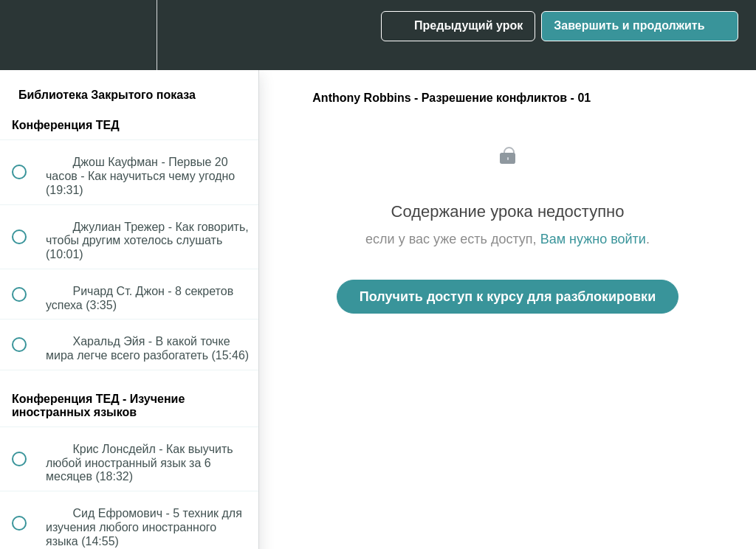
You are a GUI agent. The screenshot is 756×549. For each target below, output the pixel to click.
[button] (27, 35)
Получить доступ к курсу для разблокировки (508, 297)
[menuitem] (129, 35)
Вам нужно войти (593, 239)
